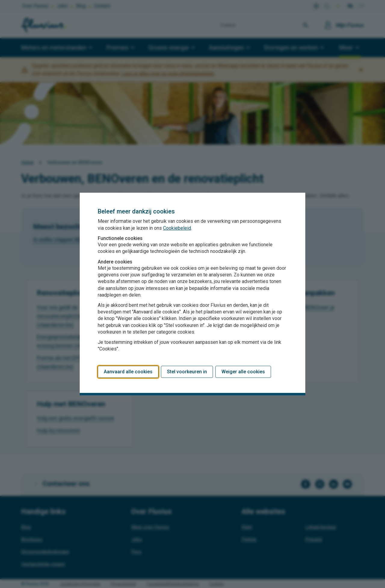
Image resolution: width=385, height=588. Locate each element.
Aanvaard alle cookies (128, 372)
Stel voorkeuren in (187, 372)
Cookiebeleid (177, 228)
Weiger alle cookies (243, 372)
